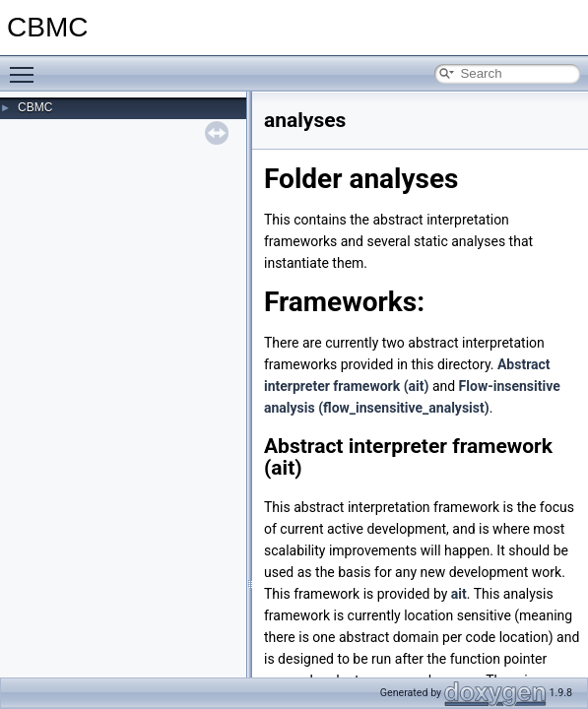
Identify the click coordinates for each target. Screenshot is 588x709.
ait (459, 594)
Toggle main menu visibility (27, 66)
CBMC (35, 107)
